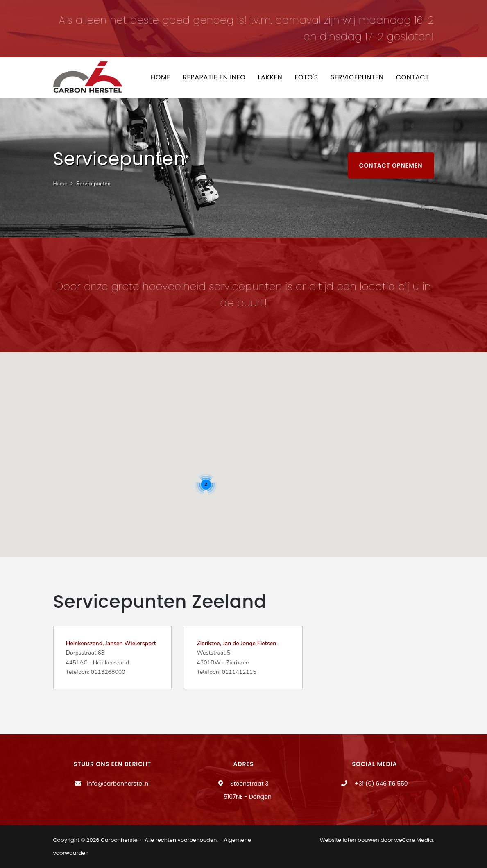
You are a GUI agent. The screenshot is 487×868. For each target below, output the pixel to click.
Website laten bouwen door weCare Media (376, 840)
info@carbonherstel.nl (118, 784)
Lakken (270, 77)
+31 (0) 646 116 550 (380, 784)
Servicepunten (357, 77)
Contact (413, 77)
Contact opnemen (391, 165)
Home (161, 77)
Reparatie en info (214, 77)
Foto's (306, 77)
